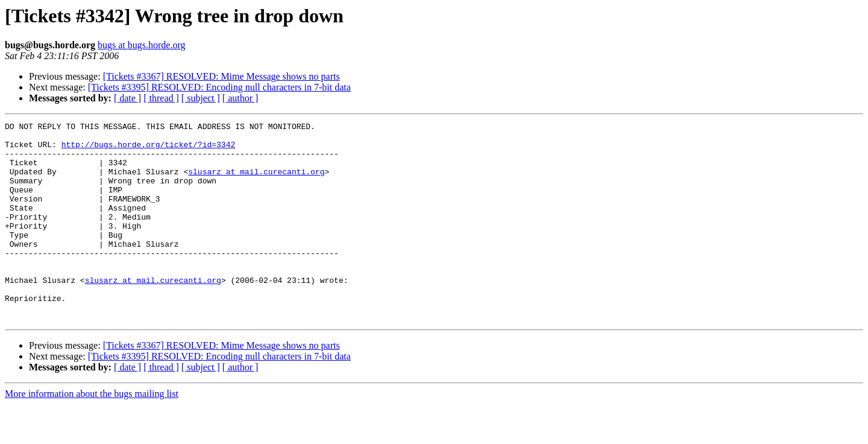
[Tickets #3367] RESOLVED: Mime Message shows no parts (222, 76)
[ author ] (241, 98)
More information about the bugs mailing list (92, 433)
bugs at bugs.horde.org (141, 45)
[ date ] (127, 98)
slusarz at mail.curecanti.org (256, 182)
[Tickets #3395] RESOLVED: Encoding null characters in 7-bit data (219, 87)
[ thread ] (161, 98)
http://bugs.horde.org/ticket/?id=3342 (149, 150)
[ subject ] (201, 98)
